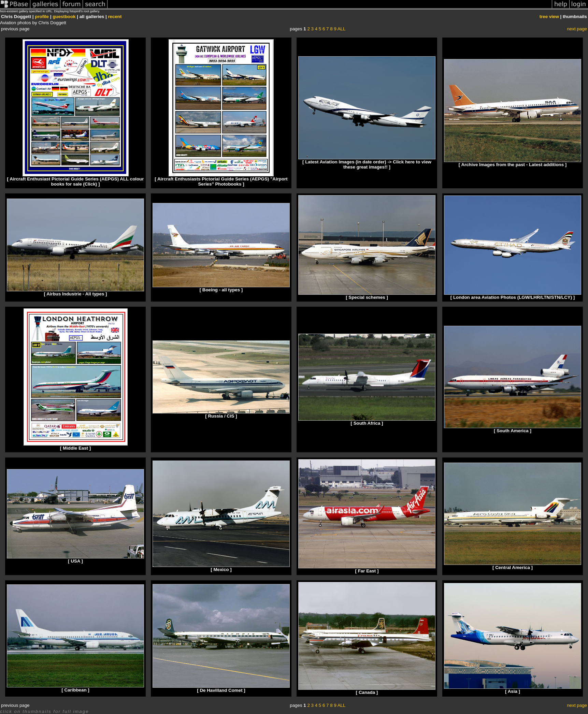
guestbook (64, 17)
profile (42, 17)
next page (577, 29)
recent (115, 17)
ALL (342, 29)
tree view (549, 17)
